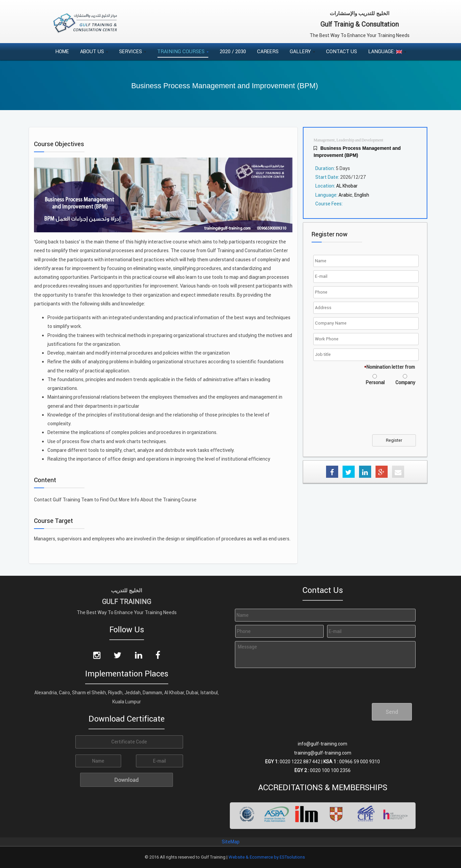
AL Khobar (347, 186)
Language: (387, 51)
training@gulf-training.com (323, 753)
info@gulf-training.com (323, 744)
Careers (268, 51)
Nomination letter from (389, 367)
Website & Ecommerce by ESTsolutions (267, 857)
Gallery (302, 51)
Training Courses (183, 51)
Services (133, 51)
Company (405, 382)
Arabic (345, 195)
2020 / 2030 (233, 51)
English (362, 195)
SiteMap (231, 842)
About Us (94, 51)
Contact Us (342, 51)
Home (62, 51)
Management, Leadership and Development (348, 140)
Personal (375, 382)
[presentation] (366, 414)
